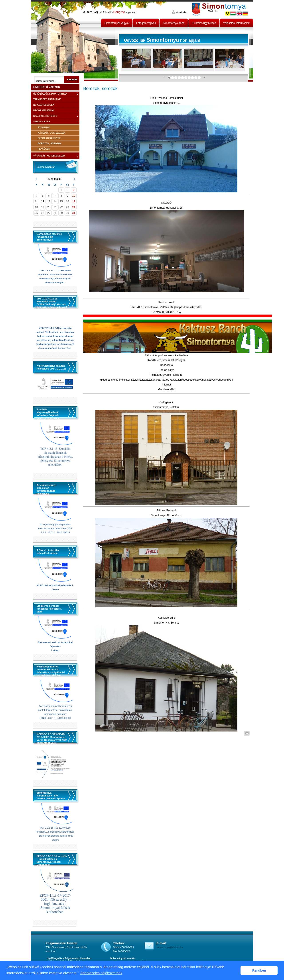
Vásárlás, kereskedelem (49, 156)
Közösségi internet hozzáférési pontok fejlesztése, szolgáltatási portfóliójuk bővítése (55, 710)
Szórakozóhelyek (49, 138)
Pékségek (44, 149)
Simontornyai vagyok (117, 23)
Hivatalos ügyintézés (204, 23)
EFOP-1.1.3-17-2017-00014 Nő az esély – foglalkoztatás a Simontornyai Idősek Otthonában (55, 904)
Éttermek (44, 128)
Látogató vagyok (146, 23)
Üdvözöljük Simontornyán (50, 94)
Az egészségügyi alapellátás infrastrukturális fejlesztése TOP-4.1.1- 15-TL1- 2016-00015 (55, 528)
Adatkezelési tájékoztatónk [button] (101, 973)
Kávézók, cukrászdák (52, 133)
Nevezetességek (44, 105)
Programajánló (44, 111)
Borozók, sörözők (50, 144)
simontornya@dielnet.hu (170, 947)
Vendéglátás (42, 122)
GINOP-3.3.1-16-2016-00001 (55, 718)
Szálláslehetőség (45, 116)
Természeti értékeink (47, 99)
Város (213, 11)
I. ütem (55, 650)
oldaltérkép (182, 12)
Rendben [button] (259, 970)
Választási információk (236, 23)
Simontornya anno (174, 23)
